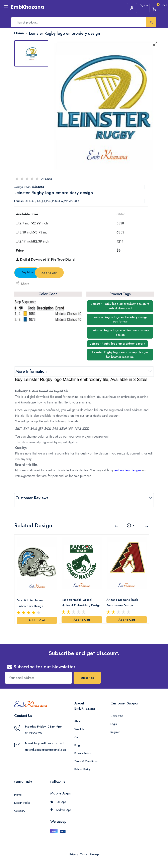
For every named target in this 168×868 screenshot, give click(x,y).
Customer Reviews (32, 498)
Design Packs (22, 796)
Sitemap (94, 848)
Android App (61, 803)
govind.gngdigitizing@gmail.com (46, 743)
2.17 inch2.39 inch (34, 241)
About (78, 714)
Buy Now (37, 272)
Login (114, 717)
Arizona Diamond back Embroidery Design (123, 596)
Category (20, 804)
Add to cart (84, 273)
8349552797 (34, 726)
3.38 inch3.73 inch (34, 232)
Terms (84, 848)
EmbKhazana (28, 7)
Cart (77, 730)
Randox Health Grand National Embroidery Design (78, 596)
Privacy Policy (82, 746)
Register (115, 725)
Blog (77, 738)
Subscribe (87, 671)
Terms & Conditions (86, 754)
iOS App (58, 795)
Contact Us (117, 709)
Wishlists (79, 722)
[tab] (31, 53)
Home (18, 788)
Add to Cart (37, 613)
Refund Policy (82, 763)
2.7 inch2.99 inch (34, 223)
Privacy (74, 848)
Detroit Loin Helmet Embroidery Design (31, 596)
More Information (31, 371)
